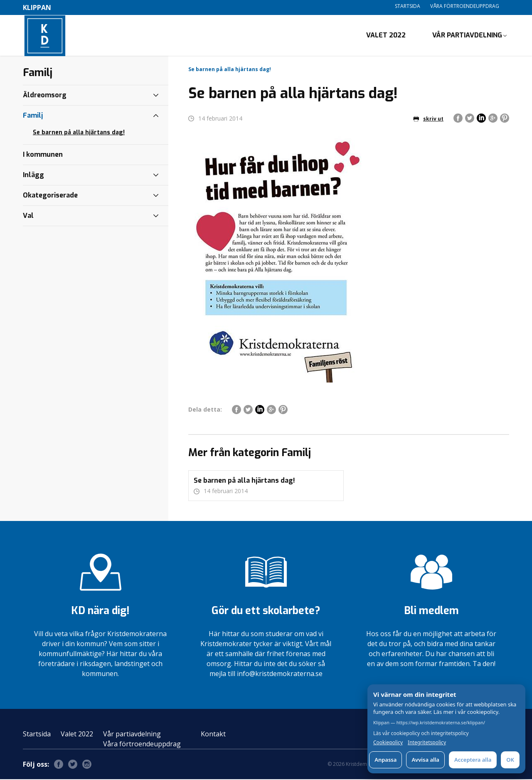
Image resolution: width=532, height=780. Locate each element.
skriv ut (428, 120)
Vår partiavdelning (467, 36)
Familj (33, 116)
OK (510, 760)
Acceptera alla (473, 760)
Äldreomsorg (45, 96)
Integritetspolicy (427, 743)
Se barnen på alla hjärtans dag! (79, 133)
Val (28, 216)
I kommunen (43, 155)
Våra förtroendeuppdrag (465, 6)
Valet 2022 (386, 36)
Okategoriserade (50, 196)
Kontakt (213, 735)
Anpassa (385, 760)
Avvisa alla (425, 760)
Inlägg (33, 176)
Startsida (408, 6)
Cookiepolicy (388, 743)
